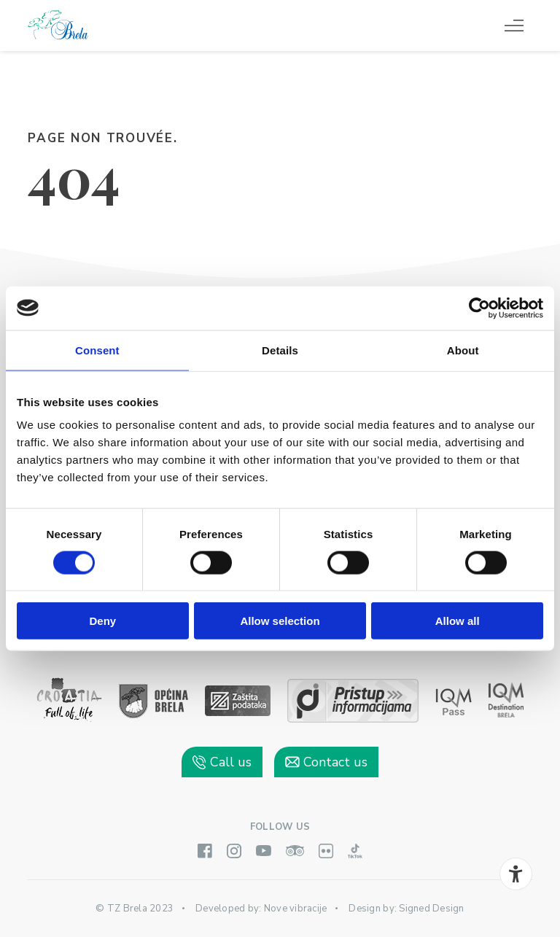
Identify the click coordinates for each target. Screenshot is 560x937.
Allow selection (280, 621)
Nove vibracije (296, 909)
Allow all (458, 621)
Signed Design (431, 909)
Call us (222, 762)
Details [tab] (280, 350)
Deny (102, 621)
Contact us (326, 762)
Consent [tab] (97, 350)
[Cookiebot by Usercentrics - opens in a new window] (479, 308)
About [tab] (463, 350)
